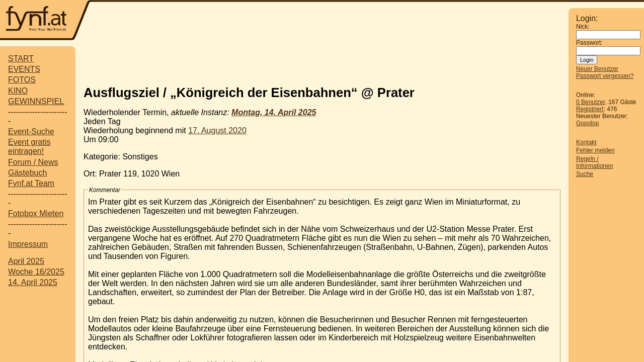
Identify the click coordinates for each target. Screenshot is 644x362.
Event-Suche (31, 131)
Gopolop (587, 123)
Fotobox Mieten (36, 213)
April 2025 (26, 261)
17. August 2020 (217, 130)
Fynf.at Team (31, 183)
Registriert (590, 109)
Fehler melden (595, 150)
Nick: (583, 27)
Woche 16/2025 (36, 272)
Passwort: (589, 43)
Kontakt (586, 142)
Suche (585, 174)
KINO (18, 91)
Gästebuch (27, 173)
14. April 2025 (33, 282)
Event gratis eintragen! (29, 147)
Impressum (28, 244)
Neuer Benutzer (597, 69)
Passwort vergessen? (605, 76)
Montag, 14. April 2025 (274, 112)
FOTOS (22, 80)
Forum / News (33, 162)
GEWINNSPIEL (36, 101)
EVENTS (24, 69)
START (21, 59)
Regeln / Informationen (594, 162)
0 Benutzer (590, 102)
